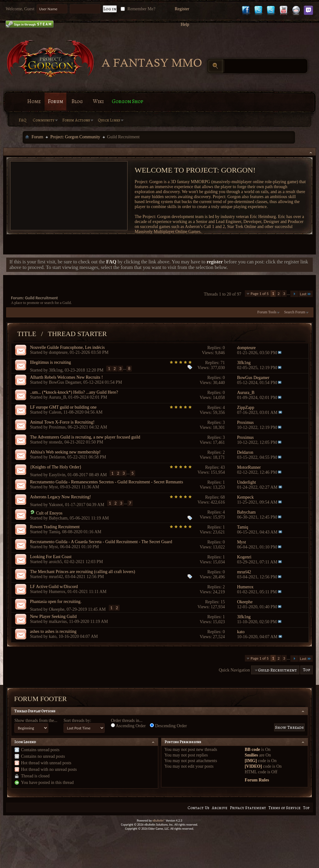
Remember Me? (137, 9)
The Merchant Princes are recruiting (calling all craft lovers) (82, 572)
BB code (252, 749)
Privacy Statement (248, 808)
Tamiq (55, 532)
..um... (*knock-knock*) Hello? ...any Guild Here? (74, 392)
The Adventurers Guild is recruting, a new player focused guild (85, 437)
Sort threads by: (77, 721)
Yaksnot (56, 504)
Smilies (251, 755)
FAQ (23, 120)
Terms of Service (285, 808)
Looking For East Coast (51, 557)
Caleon (55, 412)
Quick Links (109, 120)
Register (182, 9)
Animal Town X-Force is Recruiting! (62, 422)
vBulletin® (159, 821)
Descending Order (168, 726)
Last (306, 294)
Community (44, 120)
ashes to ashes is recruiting (53, 631)
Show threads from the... (36, 721)
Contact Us (198, 808)
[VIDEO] (253, 766)
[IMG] (251, 761)
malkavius (58, 621)
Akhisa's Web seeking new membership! (65, 452)
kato (53, 636)
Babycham (58, 518)
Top (307, 670)
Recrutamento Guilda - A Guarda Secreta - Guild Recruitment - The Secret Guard (101, 542)
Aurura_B (57, 397)
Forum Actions (76, 120)
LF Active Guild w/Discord (54, 587)
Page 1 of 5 (260, 294)
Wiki (98, 101)
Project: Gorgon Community (75, 137)
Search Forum (295, 312)
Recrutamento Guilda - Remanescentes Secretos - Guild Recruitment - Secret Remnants (106, 482)
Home (34, 101)
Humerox (57, 592)
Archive (220, 808)
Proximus (57, 427)
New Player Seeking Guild (53, 617)
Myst (53, 487)
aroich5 (55, 562)
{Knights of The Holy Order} (56, 467)
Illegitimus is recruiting (50, 362)
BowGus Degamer (65, 382)
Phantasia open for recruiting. (56, 602)
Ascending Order (128, 726)
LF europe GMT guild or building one (63, 407)
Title (27, 334)
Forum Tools (267, 312)
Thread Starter (77, 334)
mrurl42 (56, 577)
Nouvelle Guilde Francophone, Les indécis (67, 347)
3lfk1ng (56, 370)
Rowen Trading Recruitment (55, 527)
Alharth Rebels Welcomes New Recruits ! (66, 377)
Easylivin (57, 474)
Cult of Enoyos (49, 513)
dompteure (58, 352)
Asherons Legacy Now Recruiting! (60, 497)
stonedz (56, 442)
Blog (77, 101)
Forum (55, 101)
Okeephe (57, 609)
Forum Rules (257, 780)
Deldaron (57, 457)
